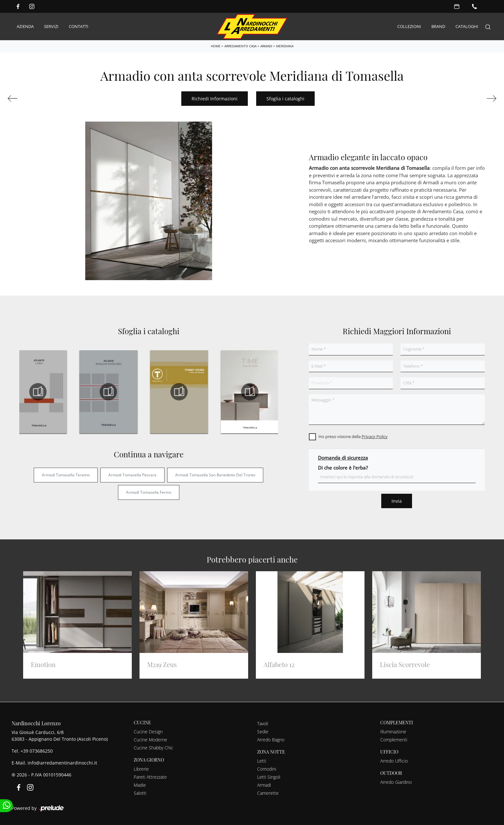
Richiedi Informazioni (215, 99)
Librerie (141, 769)
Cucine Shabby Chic (153, 748)
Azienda (25, 26)
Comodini (267, 769)
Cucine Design (148, 732)
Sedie (263, 732)
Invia (397, 501)
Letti (262, 761)
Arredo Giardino (396, 782)
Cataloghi (467, 26)
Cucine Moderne (150, 740)
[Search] (488, 27)
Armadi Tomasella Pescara (132, 475)
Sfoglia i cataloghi (285, 99)
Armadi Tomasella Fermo (149, 492)
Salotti (140, 793)
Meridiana (285, 46)
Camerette (268, 793)
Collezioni (409, 26)
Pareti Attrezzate (150, 777)
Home (216, 46)
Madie (140, 785)
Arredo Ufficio (394, 761)
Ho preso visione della (353, 436)
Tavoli (263, 724)
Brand (438, 26)
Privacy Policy (375, 436)
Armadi (266, 46)
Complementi (394, 740)
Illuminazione (393, 732)
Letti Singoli (269, 777)
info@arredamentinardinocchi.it (62, 763)
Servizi (51, 26)
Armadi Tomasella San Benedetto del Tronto (215, 475)
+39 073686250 (37, 751)
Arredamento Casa (240, 46)
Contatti (79, 26)
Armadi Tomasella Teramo (66, 475)
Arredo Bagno (271, 740)
